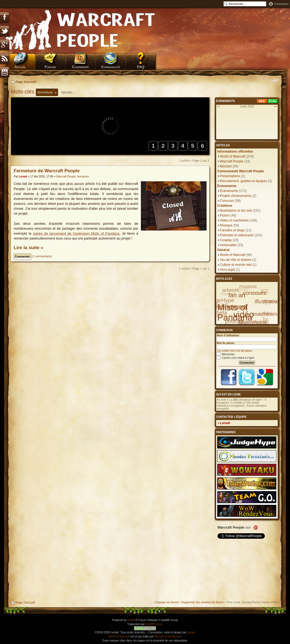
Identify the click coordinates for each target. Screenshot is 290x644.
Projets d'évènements (236, 196)
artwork (231, 290)
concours (255, 293)
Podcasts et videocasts (237, 235)
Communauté (111, 67)
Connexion (281, 4)
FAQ (141, 67)
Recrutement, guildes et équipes (243, 181)
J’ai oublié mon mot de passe (234, 351)
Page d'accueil (26, 82)
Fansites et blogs (232, 230)
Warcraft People (66, 177)
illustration (268, 301)
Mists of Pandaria (235, 312)
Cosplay (226, 240)
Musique (226, 225)
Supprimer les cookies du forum (203, 602)
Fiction (225, 215)
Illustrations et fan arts (236, 211)
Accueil (20, 67)
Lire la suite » (28, 248)
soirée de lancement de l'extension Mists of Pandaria (76, 233)
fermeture (83, 177)
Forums (50, 67)
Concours (227, 201)
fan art (237, 295)
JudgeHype (220, 300)
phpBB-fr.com (155, 624)
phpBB (131, 620)
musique (248, 286)
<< (218, 107)
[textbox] (72, 92)
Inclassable (228, 245)
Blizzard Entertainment (168, 636)
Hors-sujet (227, 270)
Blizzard (226, 166)
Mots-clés (23, 92)
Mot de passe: (226, 343)
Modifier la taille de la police (275, 81)
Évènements (229, 191)
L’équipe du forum (166, 602)
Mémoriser (226, 354)
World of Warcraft (233, 156)
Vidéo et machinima (234, 220)
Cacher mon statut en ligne (236, 358)
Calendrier (80, 67)
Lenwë (23, 177)
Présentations (230, 176)
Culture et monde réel (236, 265)
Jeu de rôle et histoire (236, 260)
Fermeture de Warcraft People (47, 171)
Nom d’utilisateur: (228, 335)
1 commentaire (42, 256)
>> (275, 107)
